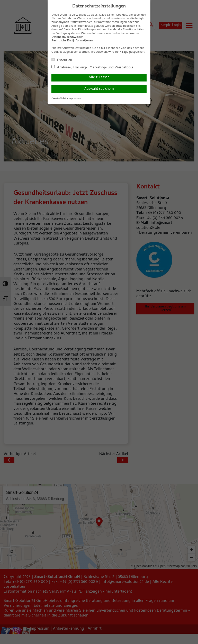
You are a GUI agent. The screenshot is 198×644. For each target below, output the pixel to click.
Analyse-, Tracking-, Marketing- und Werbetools (92, 67)
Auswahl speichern (99, 89)
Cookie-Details (60, 98)
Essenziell (62, 60)
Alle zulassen (99, 78)
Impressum (75, 98)
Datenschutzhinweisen (67, 37)
